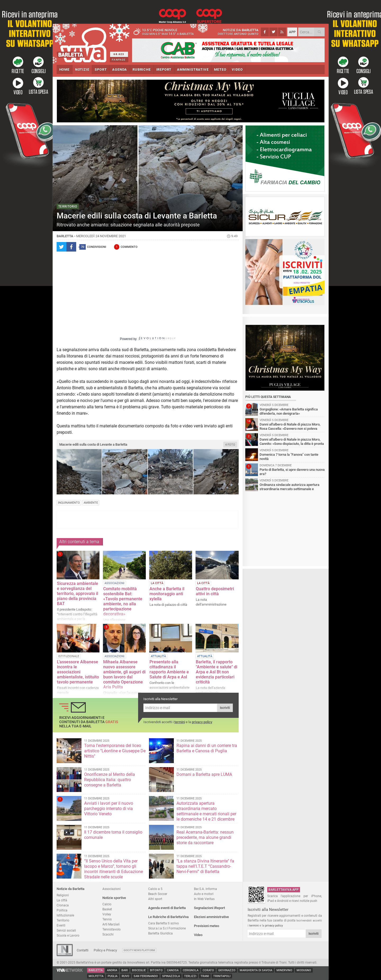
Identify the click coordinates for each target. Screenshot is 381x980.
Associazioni (112, 889)
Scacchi (108, 934)
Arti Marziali (111, 924)
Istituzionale (65, 915)
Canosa (173, 970)
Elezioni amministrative (211, 917)
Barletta (96, 970)
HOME (64, 70)
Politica (62, 910)
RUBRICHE (142, 70)
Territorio (63, 920)
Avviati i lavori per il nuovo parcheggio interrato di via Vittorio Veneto (109, 809)
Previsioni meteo (207, 926)
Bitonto (156, 970)
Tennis (107, 919)
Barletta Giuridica (160, 933)
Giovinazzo (227, 970)
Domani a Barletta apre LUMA (204, 774)
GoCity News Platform (139, 950)
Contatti (83, 950)
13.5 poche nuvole (165, 32)
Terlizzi (190, 976)
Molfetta (96, 976)
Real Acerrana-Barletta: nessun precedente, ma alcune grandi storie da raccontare (205, 837)
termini (180, 722)
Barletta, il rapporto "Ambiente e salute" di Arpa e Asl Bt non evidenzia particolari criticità (217, 672)
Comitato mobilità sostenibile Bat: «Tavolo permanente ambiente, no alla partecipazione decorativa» (123, 601)
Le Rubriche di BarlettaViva (168, 917)
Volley (107, 914)
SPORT (101, 70)
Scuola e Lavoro (68, 935)
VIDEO (237, 70)
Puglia (113, 976)
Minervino (284, 970)
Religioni (63, 895)
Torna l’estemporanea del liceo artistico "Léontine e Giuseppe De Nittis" (115, 751)
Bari (125, 970)
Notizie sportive (114, 898)
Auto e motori (204, 894)
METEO (220, 70)
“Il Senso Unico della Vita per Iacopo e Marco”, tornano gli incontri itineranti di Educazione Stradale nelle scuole (114, 869)
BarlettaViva (82, 43)
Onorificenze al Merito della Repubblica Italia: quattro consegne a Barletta (110, 780)
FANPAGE (119, 60)
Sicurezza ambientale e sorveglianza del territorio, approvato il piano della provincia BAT (78, 594)
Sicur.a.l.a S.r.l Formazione (167, 928)
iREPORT (164, 70)
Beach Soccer (158, 894)
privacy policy (202, 722)
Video (198, 935)
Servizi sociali (66, 930)
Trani (205, 976)
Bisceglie (139, 970)
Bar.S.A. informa (205, 889)
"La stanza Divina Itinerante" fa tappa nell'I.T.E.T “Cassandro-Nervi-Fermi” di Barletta (205, 866)
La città (62, 900)
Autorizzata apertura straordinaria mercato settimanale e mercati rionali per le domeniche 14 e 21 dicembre (206, 811)
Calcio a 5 (155, 889)
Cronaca (63, 905)
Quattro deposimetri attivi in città (215, 591)
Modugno (304, 970)
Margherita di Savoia (256, 970)
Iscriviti (225, 708)
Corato (208, 970)
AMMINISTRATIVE (193, 70)
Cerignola (191, 970)
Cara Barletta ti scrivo (164, 923)
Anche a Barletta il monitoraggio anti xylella (167, 594)
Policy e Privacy (105, 950)
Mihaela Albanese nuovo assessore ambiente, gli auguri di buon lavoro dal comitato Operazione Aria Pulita (124, 674)
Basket (107, 909)
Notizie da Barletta (71, 889)
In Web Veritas (204, 899)
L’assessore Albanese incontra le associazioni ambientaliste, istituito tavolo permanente (78, 672)
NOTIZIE (82, 70)
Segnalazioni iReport (209, 908)
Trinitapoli (222, 976)
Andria (112, 970)
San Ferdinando (146, 976)
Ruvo (126, 976)
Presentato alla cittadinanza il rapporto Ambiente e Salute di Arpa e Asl (169, 669)
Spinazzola (171, 976)
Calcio (107, 904)
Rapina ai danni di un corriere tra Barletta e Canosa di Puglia (207, 748)
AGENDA (120, 70)
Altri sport (155, 899)
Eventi (61, 925)
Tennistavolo (112, 929)
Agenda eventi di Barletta (167, 908)
